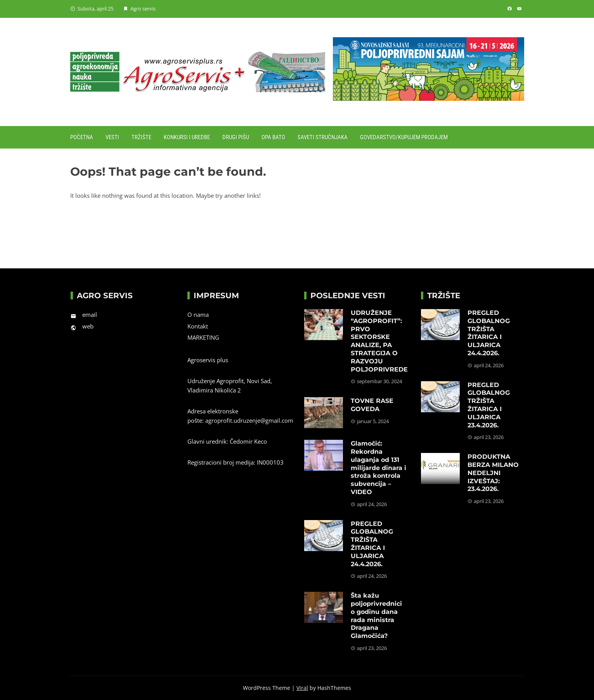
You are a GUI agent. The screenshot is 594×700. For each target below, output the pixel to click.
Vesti (112, 137)
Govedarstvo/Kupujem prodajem (404, 137)
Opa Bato (273, 137)
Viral (302, 688)
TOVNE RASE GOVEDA (372, 405)
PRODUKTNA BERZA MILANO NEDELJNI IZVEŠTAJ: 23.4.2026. (493, 473)
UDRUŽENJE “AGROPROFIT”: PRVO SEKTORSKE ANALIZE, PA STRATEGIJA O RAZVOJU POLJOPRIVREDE (379, 341)
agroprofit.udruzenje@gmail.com (249, 420)
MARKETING (203, 337)
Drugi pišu (236, 137)
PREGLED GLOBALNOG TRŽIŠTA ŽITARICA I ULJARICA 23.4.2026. (489, 405)
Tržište (141, 137)
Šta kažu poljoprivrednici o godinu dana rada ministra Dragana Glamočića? (376, 616)
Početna (82, 137)
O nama (198, 315)
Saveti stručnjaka (323, 137)
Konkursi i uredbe (187, 137)
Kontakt (198, 326)
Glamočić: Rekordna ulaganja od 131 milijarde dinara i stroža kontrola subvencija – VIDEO (378, 468)
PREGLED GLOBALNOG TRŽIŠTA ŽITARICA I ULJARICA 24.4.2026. (372, 544)
